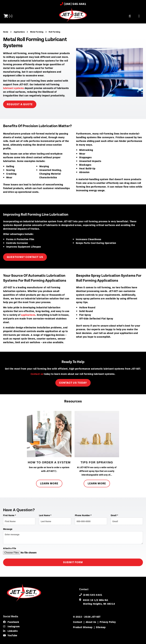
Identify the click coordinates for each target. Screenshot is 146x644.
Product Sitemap (83, 627)
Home (6, 32)
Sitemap (101, 627)
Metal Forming (37, 32)
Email (114, 515)
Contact (78, 622)
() (8, 16)
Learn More (49, 484)
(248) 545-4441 (73, 4)
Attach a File (10, 548)
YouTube (10, 635)
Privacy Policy (108, 622)
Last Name (45, 515)
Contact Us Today (73, 383)
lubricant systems (13, 88)
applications (28, 315)
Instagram (11, 626)
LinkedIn (10, 631)
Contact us (37, 374)
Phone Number (83, 515)
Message (8, 529)
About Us (91, 622)
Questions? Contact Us (25, 257)
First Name (10, 515)
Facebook (11, 622)
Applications (19, 32)
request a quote (20, 104)
